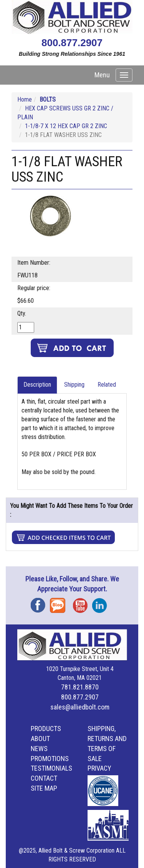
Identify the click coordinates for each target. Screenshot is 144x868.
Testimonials (51, 768)
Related (107, 385)
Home (25, 99)
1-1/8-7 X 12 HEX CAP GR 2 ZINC (66, 126)
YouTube (83, 603)
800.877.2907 (72, 43)
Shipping (74, 385)
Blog (60, 603)
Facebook (40, 603)
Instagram (102, 603)
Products (46, 729)
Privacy (99, 768)
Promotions (50, 759)
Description (37, 385)
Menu (102, 75)
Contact (44, 778)
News (39, 749)
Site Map (44, 788)
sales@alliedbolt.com (80, 707)
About (40, 739)
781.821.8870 (80, 687)
